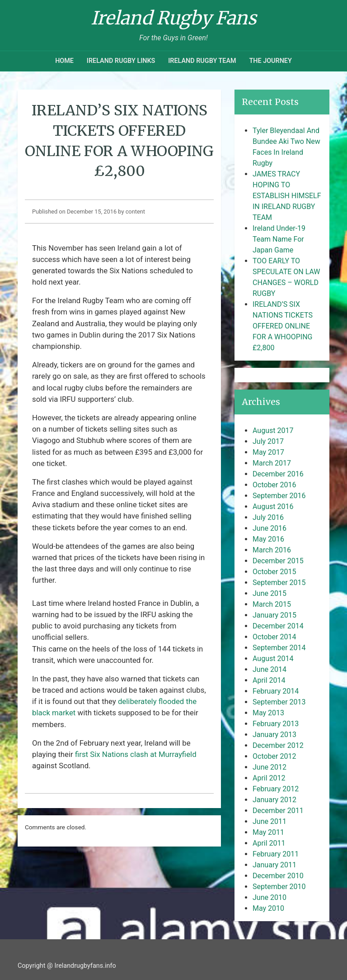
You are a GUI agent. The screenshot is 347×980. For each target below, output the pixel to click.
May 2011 (268, 832)
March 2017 (272, 463)
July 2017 (268, 441)
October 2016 (274, 485)
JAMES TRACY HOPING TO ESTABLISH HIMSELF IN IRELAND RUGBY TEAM (287, 196)
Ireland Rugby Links (121, 61)
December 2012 (278, 745)
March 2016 (272, 550)
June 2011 (270, 821)
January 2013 (274, 735)
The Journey (270, 61)
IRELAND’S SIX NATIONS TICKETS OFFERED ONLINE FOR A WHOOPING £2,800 (283, 326)
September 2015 (279, 583)
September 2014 (279, 648)
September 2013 (279, 702)
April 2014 (269, 680)
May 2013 (268, 713)
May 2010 (268, 908)
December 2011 (278, 811)
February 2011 (276, 854)
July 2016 (268, 517)
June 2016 (270, 528)
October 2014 (274, 637)
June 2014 (270, 669)
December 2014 (278, 626)
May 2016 (268, 539)
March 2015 (272, 604)
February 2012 (276, 789)
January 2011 (274, 865)
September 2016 (279, 496)
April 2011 (269, 843)
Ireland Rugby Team (202, 61)
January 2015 (274, 615)
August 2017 (273, 431)
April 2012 (269, 778)
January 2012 (274, 800)
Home (64, 61)
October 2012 (274, 756)
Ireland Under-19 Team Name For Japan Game (279, 239)
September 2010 (279, 887)
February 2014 (276, 691)
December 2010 (278, 876)
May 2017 (268, 452)
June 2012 (270, 767)
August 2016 (273, 507)
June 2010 (270, 897)
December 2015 (278, 561)
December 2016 (278, 474)
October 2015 (274, 572)
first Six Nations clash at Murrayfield (136, 754)
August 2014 (273, 659)
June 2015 (270, 593)
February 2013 (276, 724)
